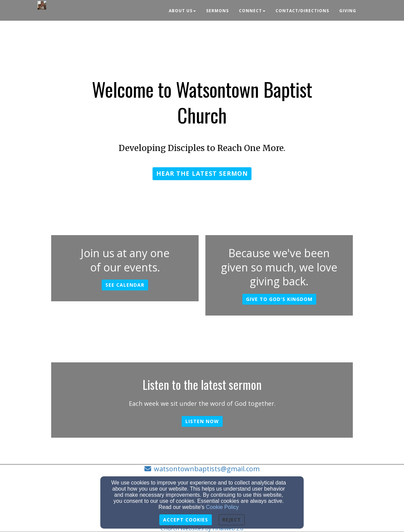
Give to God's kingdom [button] (279, 299)
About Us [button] (182, 11)
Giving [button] (348, 11)
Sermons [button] (217, 11)
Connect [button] (252, 11)
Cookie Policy (223, 507)
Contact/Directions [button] (302, 11)
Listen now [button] (202, 421)
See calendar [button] (125, 285)
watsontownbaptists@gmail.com (207, 469)
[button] (202, 174)
